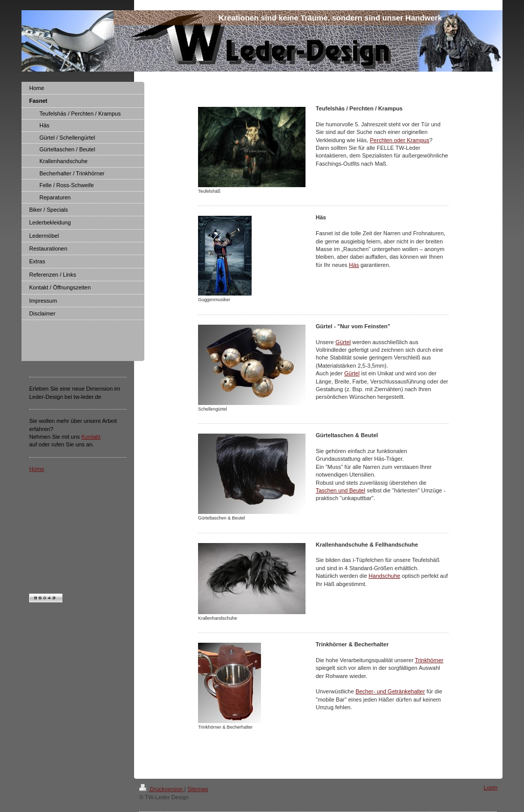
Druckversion (162, 789)
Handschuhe (384, 576)
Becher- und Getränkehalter (390, 691)
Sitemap (198, 789)
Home (37, 469)
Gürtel (343, 342)
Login (490, 787)
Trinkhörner (429, 660)
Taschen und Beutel (341, 490)
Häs (354, 265)
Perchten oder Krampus (400, 140)
